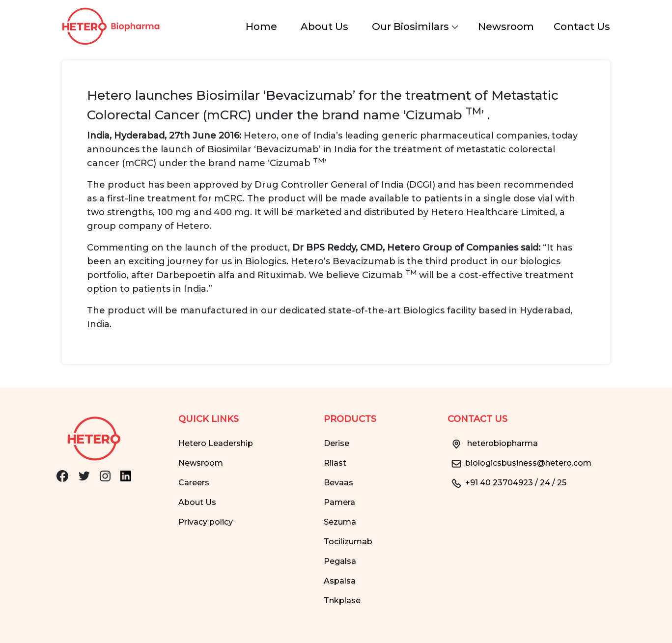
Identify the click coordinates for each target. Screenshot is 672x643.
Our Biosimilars (415, 27)
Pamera (339, 502)
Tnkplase (342, 601)
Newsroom (506, 27)
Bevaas (338, 483)
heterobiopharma (493, 443)
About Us (324, 27)
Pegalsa (340, 561)
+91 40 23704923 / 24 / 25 (507, 483)
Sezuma (340, 522)
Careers (194, 483)
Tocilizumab (348, 542)
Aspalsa (340, 581)
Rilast (335, 463)
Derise (336, 443)
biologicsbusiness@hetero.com (519, 463)
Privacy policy (206, 522)
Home (261, 27)
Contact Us (582, 27)
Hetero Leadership (216, 443)
